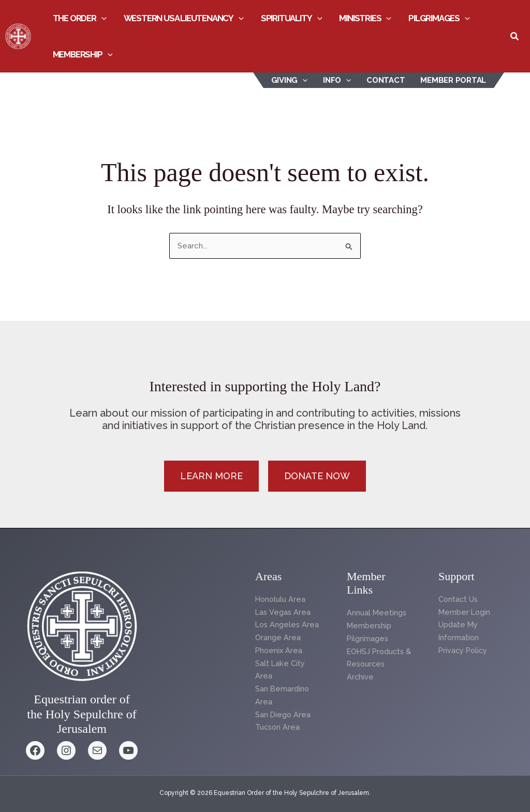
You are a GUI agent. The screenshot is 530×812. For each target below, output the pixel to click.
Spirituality (292, 18)
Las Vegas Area (283, 612)
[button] (101, 18)
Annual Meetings (377, 613)
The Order (80, 18)
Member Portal (453, 80)
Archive (360, 677)
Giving (290, 80)
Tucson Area (279, 727)
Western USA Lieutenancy (184, 18)
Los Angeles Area (288, 625)
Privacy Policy (464, 651)
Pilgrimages (439, 18)
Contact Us (459, 599)
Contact (386, 80)
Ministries (365, 18)
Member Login (465, 612)
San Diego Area (283, 715)
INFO (337, 80)
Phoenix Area (279, 651)
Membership (83, 54)
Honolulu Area (282, 599)
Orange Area (278, 638)
